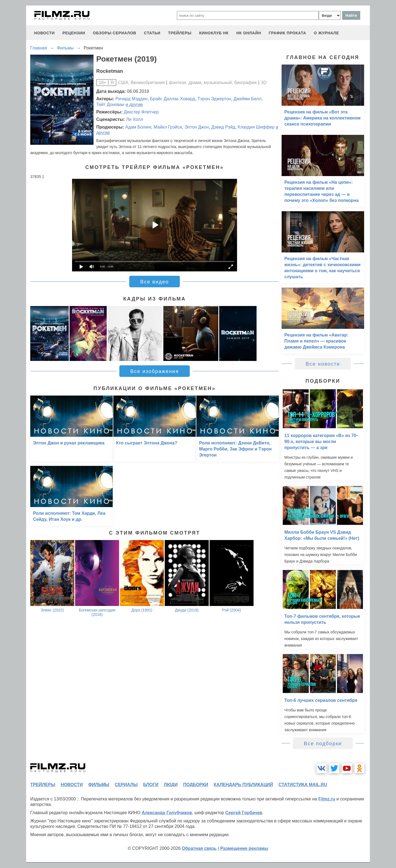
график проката (287, 33)
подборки (196, 785)
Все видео (155, 282)
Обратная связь (199, 848)
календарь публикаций (243, 785)
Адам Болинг (138, 127)
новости (44, 33)
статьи (152, 33)
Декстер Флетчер (141, 112)
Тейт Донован (110, 105)
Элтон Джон (197, 127)
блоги (151, 785)
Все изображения (155, 371)
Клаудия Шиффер (256, 127)
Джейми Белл (247, 99)
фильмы (99, 785)
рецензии (74, 33)
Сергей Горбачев (244, 813)
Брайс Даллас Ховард (172, 99)
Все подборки (323, 744)
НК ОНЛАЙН (249, 33)
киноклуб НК (214, 33)
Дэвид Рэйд (223, 127)
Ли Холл (135, 119)
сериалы (126, 785)
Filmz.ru (327, 799)
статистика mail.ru (303, 785)
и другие (134, 105)
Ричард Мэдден (132, 99)
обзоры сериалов (115, 33)
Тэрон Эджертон (214, 99)
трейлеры (180, 33)
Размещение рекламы (244, 848)
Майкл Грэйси (168, 127)
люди (171, 785)
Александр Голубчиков (167, 813)
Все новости (323, 364)
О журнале (326, 33)
